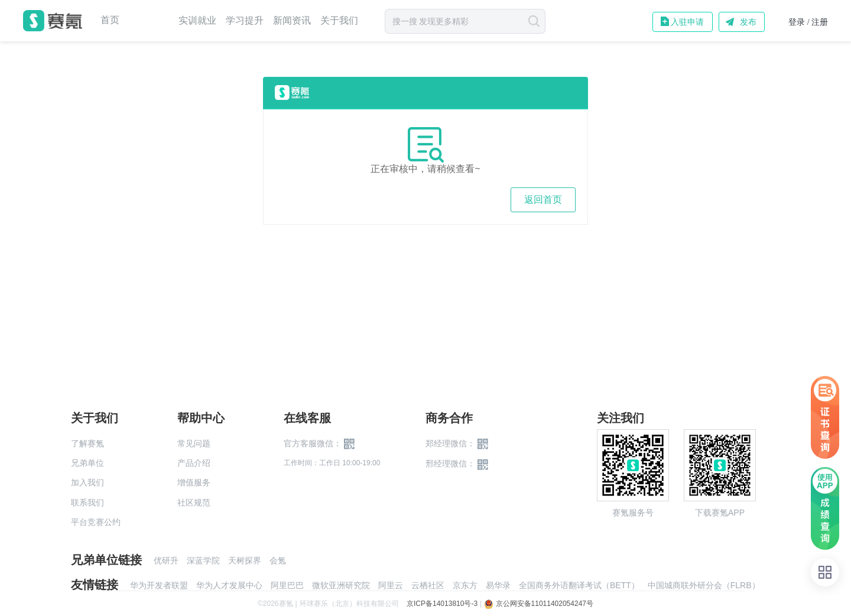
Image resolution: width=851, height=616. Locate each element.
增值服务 (194, 482)
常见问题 (194, 443)
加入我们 (87, 482)
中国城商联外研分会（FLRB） (704, 585)
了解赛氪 (87, 443)
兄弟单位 (87, 463)
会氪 (278, 560)
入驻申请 (687, 22)
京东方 (465, 585)
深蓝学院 (203, 560)
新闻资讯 (292, 20)
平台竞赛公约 (96, 522)
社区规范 (194, 502)
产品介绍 (194, 463)
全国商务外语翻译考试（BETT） (579, 585)
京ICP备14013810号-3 (442, 604)
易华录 (498, 585)
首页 (110, 20)
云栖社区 (428, 585)
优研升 (166, 560)
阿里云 (391, 585)
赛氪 (53, 21)
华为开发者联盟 (159, 585)
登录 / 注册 (808, 22)
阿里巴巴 (287, 585)
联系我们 (87, 502)
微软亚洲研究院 (341, 585)
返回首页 (543, 200)
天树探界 (245, 560)
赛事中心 (149, 21)
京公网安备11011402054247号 (539, 604)
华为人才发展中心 (229, 585)
